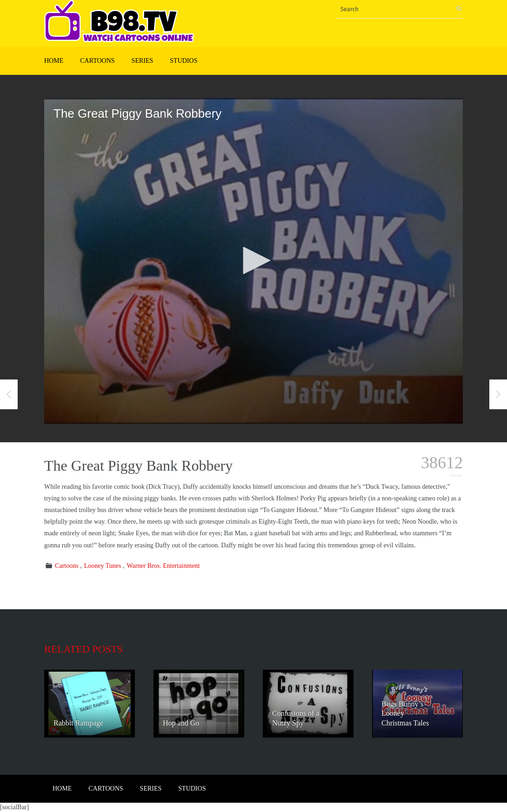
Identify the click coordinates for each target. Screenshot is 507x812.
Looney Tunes (103, 566)
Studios (183, 61)
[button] (253, 260)
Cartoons (97, 61)
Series (143, 61)
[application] (253, 261)
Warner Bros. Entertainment (163, 566)
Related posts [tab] (83, 649)
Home (54, 61)
